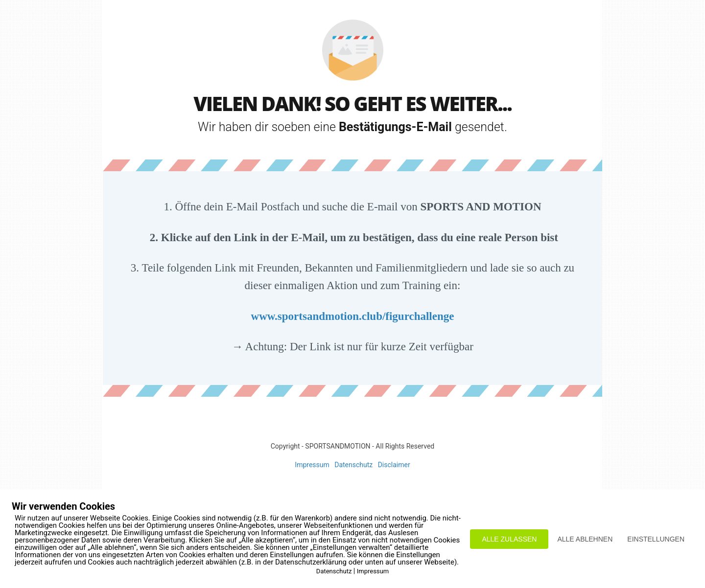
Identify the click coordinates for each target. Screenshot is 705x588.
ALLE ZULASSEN (509, 539)
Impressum (312, 465)
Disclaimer (394, 465)
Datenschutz (353, 465)
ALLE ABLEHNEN (585, 539)
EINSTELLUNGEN (656, 539)
